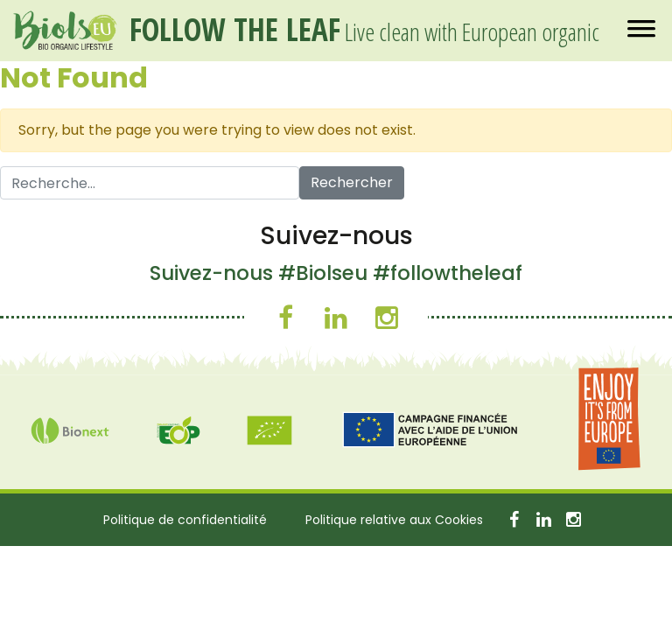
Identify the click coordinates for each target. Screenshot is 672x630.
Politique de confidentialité (185, 520)
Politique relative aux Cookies (394, 520)
